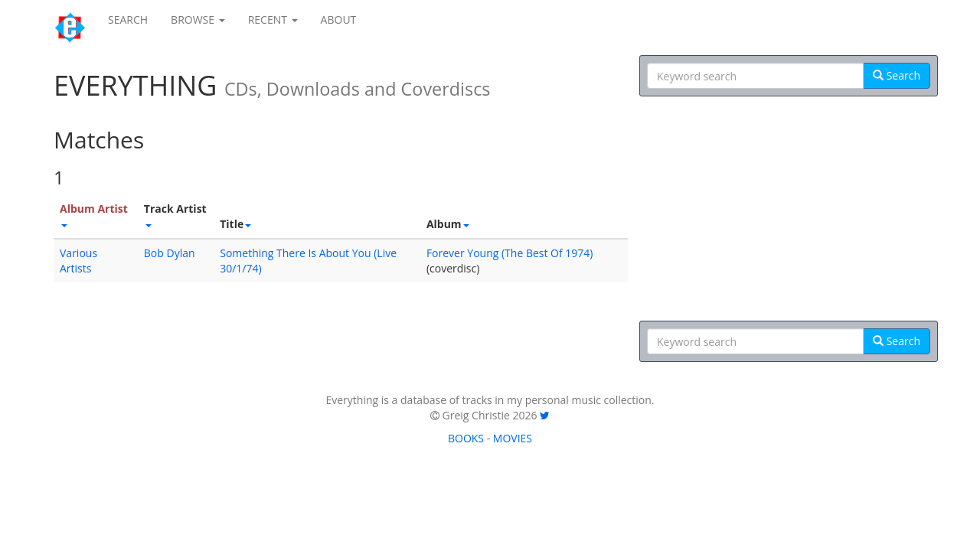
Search (897, 75)
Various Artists (78, 261)
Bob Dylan (170, 253)
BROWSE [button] (198, 20)
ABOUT (339, 20)
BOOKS (466, 438)
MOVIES (513, 438)
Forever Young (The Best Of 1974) (510, 253)
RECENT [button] (273, 20)
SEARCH (128, 20)
